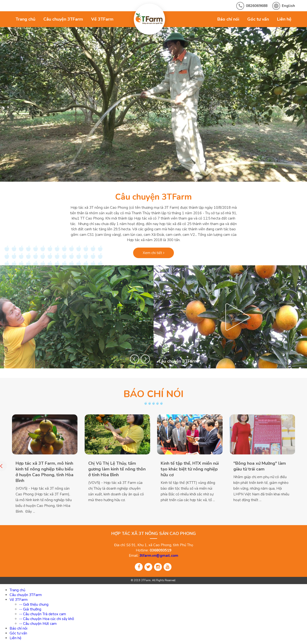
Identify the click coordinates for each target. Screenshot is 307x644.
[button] (135, 359)
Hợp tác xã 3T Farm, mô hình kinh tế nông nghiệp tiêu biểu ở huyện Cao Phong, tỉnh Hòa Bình (44, 472)
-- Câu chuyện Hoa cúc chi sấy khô (47, 619)
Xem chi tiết (153, 253)
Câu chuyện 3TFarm (63, 19)
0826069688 (257, 6)
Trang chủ (25, 19)
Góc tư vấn (258, 19)
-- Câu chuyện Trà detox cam (43, 614)
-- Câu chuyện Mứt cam (38, 624)
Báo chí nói (228, 19)
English (288, 6)
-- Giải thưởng (30, 609)
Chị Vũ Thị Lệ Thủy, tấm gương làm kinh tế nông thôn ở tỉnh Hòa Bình (117, 469)
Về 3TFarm (102, 19)
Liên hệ (284, 19)
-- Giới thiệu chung (34, 604)
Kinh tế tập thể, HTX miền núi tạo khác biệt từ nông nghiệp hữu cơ (190, 469)
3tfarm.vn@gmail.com (159, 556)
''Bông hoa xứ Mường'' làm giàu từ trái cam (260, 466)
